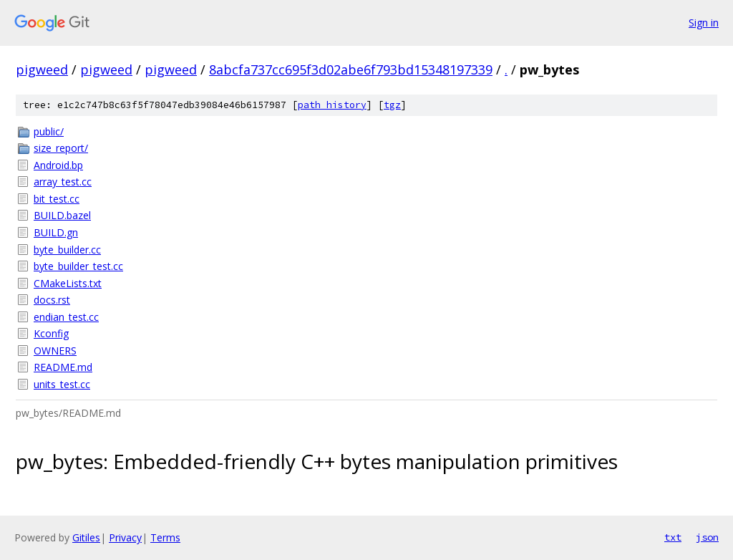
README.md (63, 367)
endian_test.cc (66, 317)
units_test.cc (62, 384)
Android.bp (58, 165)
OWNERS (55, 351)
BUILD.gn (56, 232)
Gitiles (86, 537)
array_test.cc (63, 182)
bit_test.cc (57, 199)
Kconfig (51, 333)
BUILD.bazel (62, 215)
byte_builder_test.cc (78, 266)
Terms (165, 537)
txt (673, 537)
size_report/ (61, 148)
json (707, 537)
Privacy (125, 537)
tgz (392, 105)
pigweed (42, 69)
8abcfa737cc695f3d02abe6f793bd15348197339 (351, 69)
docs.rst (52, 300)
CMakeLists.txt (68, 283)
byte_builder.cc (67, 250)
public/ (49, 131)
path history (332, 105)
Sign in (704, 23)
